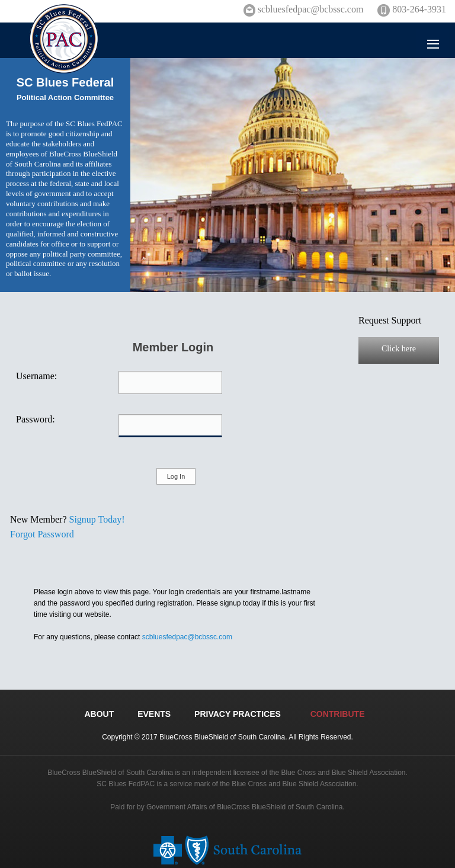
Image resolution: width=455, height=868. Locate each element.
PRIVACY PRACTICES (238, 714)
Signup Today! (97, 519)
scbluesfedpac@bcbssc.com (187, 637)
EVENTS (154, 714)
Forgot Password (42, 534)
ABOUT (100, 714)
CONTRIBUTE (338, 714)
